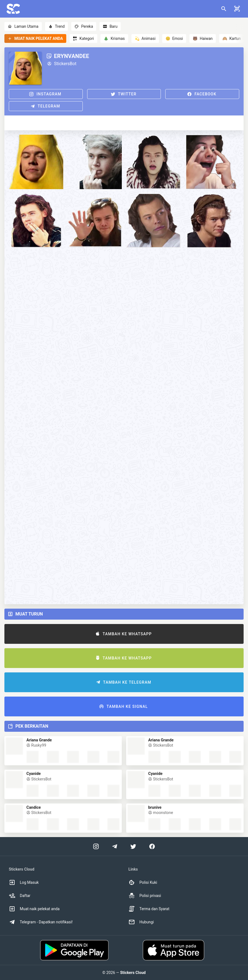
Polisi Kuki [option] (143, 882)
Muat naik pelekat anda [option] (34, 909)
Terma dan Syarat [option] (149, 909)
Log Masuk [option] (24, 882)
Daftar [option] (20, 896)
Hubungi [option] (141, 922)
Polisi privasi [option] (145, 896)
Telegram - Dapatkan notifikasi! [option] (41, 922)
